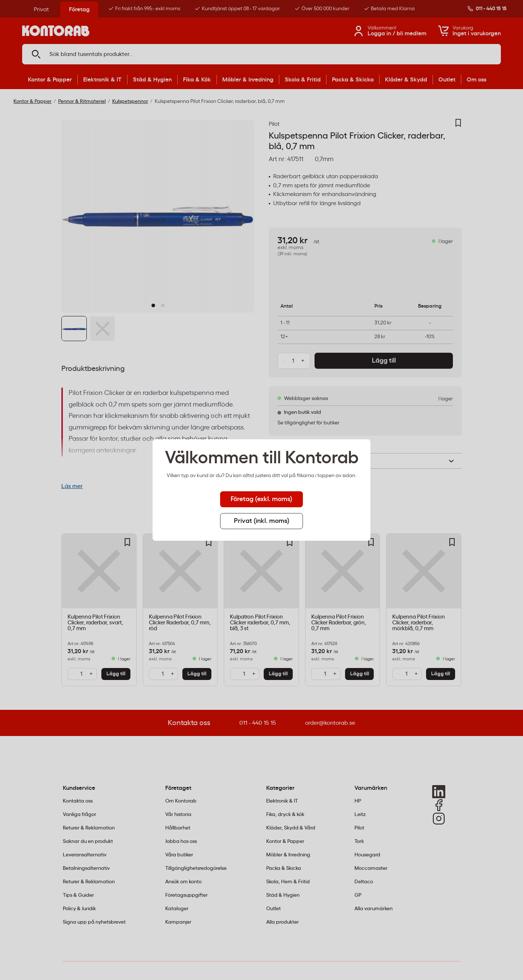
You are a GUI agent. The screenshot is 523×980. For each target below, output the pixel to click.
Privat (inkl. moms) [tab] (262, 521)
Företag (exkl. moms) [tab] (261, 499)
